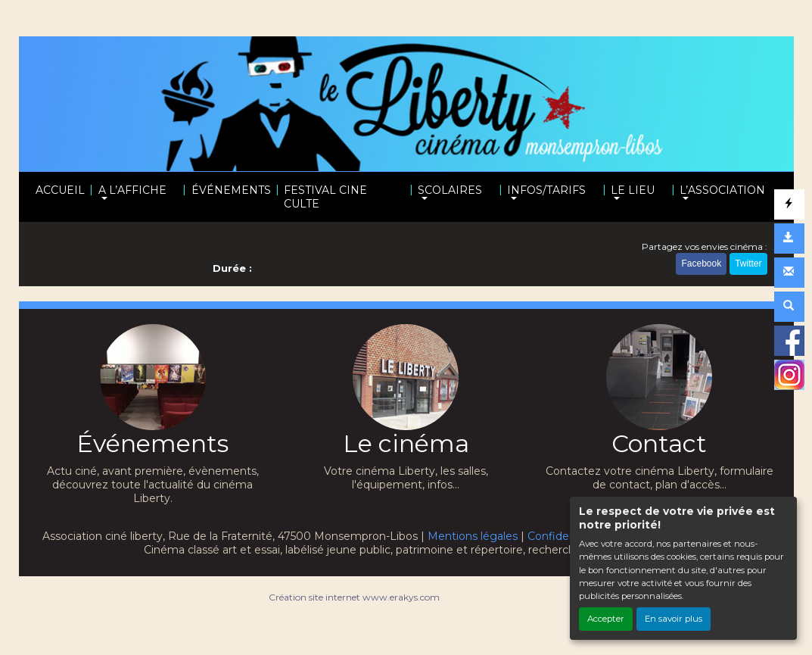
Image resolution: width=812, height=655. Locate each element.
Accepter (606, 619)
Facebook (701, 264)
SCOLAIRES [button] (450, 190)
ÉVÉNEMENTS (231, 190)
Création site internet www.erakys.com (354, 597)
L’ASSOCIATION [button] (722, 190)
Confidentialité (566, 536)
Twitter (748, 264)
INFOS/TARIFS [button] (546, 190)
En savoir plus (674, 619)
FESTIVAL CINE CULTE (325, 197)
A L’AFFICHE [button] (132, 190)
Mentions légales (473, 536)
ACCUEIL (60, 190)
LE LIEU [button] (633, 190)
